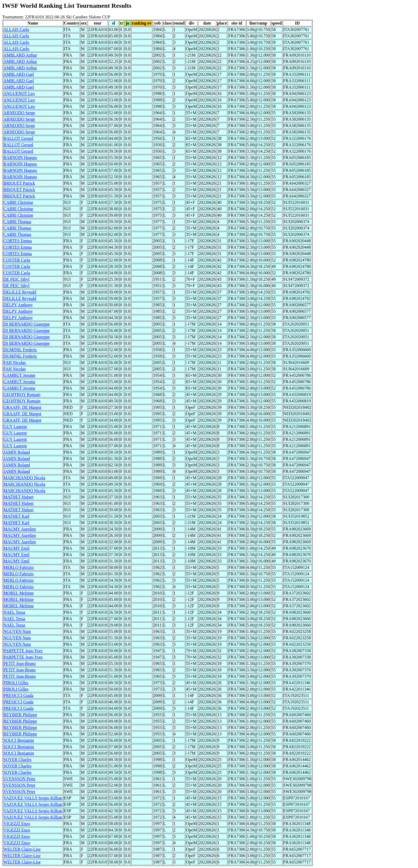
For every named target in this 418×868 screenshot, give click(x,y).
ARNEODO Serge (19, 113)
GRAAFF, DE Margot (22, 407)
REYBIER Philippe (20, 715)
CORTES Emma (18, 241)
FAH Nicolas (15, 362)
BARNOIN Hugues (20, 158)
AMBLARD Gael (19, 74)
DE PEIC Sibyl (17, 279)
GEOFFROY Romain (22, 395)
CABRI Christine (18, 202)
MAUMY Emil (17, 548)
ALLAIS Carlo (16, 29)
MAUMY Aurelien (20, 529)
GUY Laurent (15, 427)
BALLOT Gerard (18, 138)
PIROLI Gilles (16, 683)
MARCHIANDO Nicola (24, 478)
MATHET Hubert (19, 497)
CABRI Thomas (17, 222)
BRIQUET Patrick (19, 183)
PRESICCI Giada (18, 695)
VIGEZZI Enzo (17, 824)
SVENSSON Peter (19, 779)
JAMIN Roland (17, 452)
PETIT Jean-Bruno (20, 663)
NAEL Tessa (14, 612)
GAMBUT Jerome (19, 375)
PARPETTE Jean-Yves (23, 651)
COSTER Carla (17, 260)
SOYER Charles (17, 760)
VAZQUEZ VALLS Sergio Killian (33, 798)
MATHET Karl (16, 516)
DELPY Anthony (18, 305)
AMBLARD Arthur (20, 55)
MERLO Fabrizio (19, 567)
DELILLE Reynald (20, 292)
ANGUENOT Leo (19, 94)
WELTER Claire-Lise (22, 849)
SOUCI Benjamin (19, 740)
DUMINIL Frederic (20, 350)
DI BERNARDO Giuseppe (27, 324)
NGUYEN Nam (17, 631)
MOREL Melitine (19, 593)
